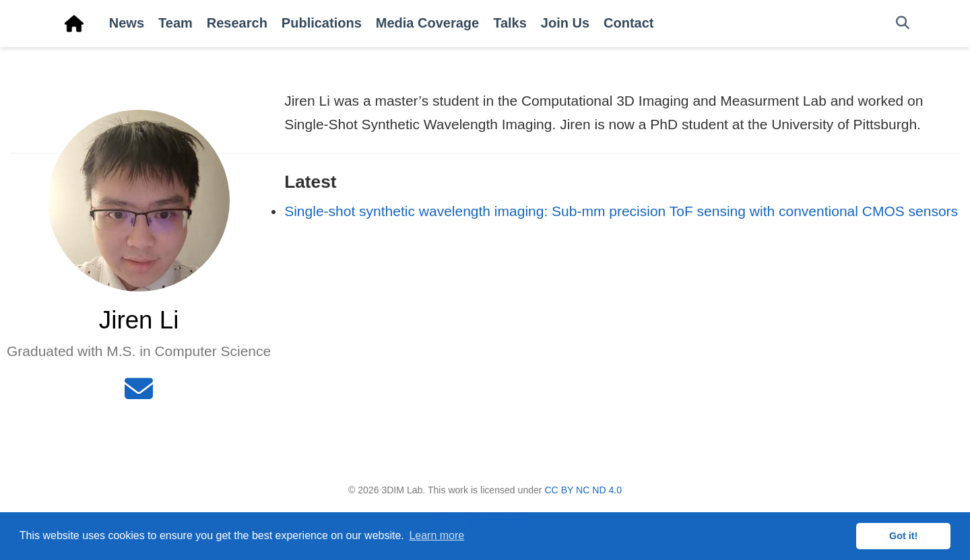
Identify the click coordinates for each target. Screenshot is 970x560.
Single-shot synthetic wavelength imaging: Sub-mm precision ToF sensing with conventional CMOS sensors (621, 211)
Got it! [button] (903, 536)
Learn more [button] (437, 535)
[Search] (903, 23)
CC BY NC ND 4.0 (583, 490)
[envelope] (139, 394)
